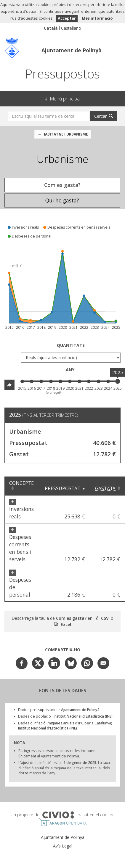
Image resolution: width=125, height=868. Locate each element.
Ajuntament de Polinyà (72, 50)
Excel (65, 624)
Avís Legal (63, 846)
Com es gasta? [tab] (62, 185)
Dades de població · (65, 716)
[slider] (118, 381)
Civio (58, 815)
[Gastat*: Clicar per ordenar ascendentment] (107, 486)
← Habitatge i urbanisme (63, 134)
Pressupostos (62, 74)
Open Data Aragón (63, 822)
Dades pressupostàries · (59, 710)
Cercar (100, 116)
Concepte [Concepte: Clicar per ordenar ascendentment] (21, 483)
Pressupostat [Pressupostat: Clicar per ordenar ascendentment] (62, 488)
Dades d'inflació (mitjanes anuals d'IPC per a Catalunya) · (66, 726)
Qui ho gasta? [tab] (62, 200)
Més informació (97, 18)
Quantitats (71, 345)
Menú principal (65, 99)
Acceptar (67, 18)
